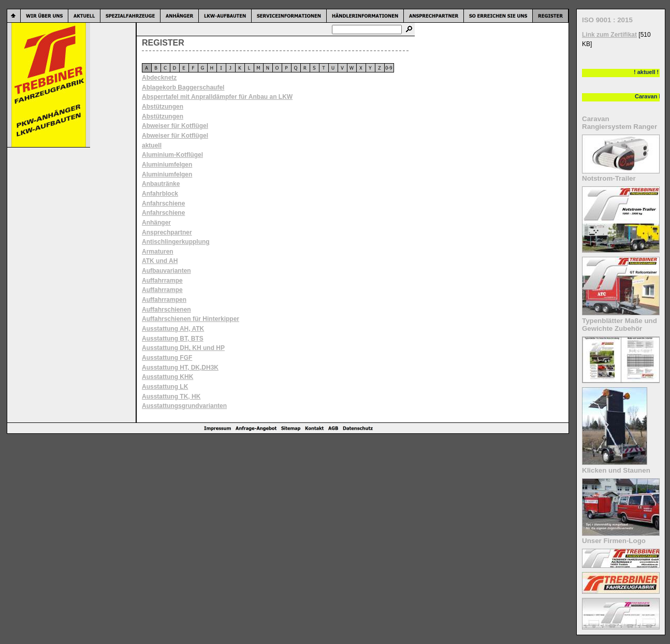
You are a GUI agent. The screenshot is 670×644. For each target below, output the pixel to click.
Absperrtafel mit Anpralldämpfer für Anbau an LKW (217, 97)
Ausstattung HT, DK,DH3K (180, 368)
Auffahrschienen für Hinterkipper (191, 319)
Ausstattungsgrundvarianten (184, 406)
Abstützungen (163, 107)
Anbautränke (161, 184)
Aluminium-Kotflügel (172, 155)
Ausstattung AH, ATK (173, 329)
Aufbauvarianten (166, 271)
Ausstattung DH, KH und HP (183, 348)
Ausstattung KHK (167, 377)
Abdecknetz (159, 78)
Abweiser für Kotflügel (175, 126)
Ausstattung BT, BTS (173, 339)
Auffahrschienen (166, 310)
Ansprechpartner (167, 232)
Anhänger (156, 223)
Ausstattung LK (165, 387)
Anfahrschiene (163, 203)
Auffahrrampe (162, 281)
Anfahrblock (160, 194)
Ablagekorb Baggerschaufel (183, 87)
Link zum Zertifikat (609, 35)
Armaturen (158, 252)
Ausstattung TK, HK (171, 397)
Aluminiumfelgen (167, 165)
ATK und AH (160, 261)
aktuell (152, 145)
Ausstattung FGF (167, 358)
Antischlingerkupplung (176, 242)
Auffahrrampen (164, 300)
